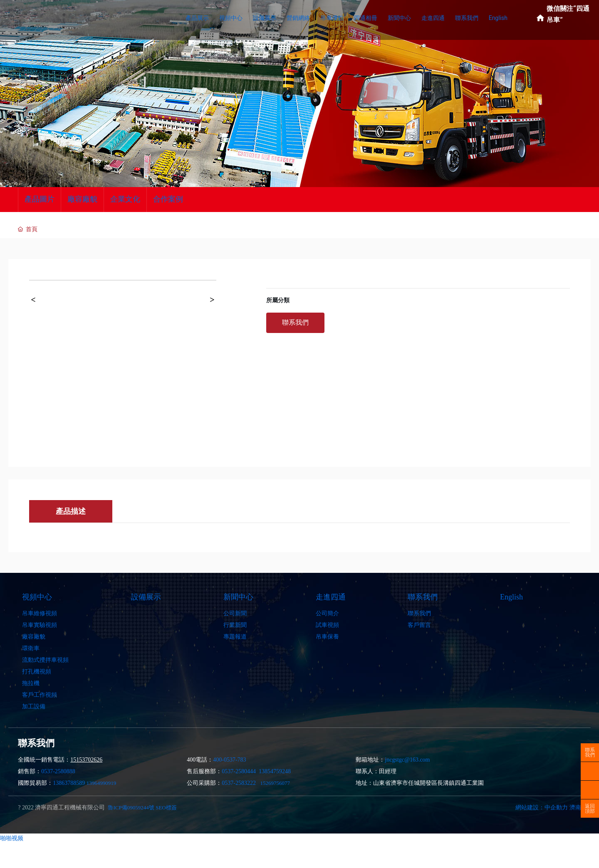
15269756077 (275, 783)
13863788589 (69, 783)
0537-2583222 (239, 783)
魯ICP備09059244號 (131, 808)
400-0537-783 (229, 760)
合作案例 (168, 199)
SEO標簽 (166, 808)
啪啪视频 (12, 838)
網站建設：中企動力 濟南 (548, 808)
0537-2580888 (58, 771)
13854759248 (275, 771)
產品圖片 (40, 199)
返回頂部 (590, 809)
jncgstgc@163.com (407, 760)
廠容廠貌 (82, 199)
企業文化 (125, 199)
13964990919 (101, 783)
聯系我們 (590, 752)
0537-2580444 (239, 771)
